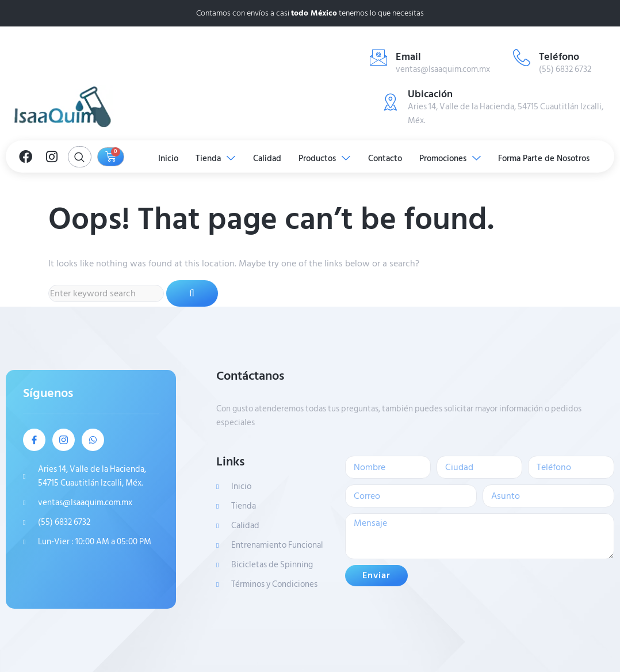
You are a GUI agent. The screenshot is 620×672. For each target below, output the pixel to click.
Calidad (267, 158)
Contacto (386, 158)
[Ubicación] (391, 102)
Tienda (214, 158)
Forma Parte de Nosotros (547, 158)
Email (408, 57)
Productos (325, 158)
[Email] (378, 58)
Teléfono (559, 57)
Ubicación (430, 94)
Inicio (166, 158)
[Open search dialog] (80, 157)
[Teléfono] (522, 58)
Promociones (452, 158)
